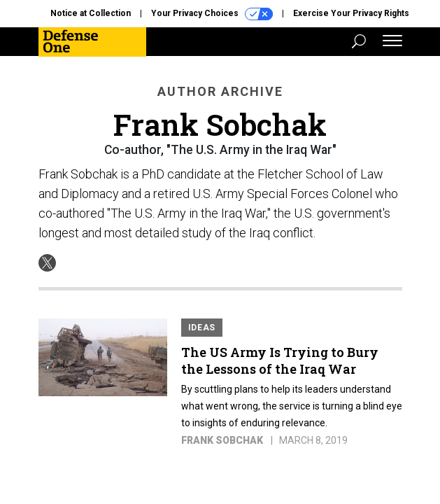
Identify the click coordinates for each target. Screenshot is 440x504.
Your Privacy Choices (212, 14)
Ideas (202, 328)
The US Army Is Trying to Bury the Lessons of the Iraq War (280, 360)
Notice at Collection (91, 13)
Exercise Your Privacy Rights (351, 13)
